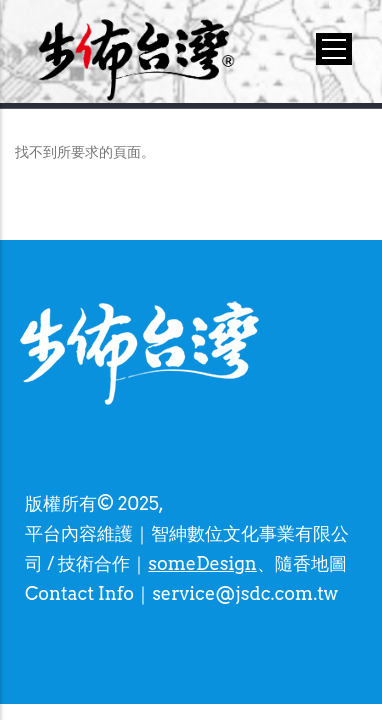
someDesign (202, 563)
